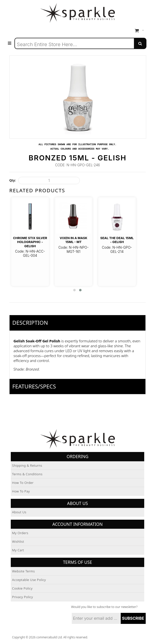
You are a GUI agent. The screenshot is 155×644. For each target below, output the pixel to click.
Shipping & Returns (27, 465)
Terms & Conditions (27, 474)
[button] (74, 290)
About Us (19, 512)
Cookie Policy (22, 588)
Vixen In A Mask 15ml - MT (74, 240)
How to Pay (21, 491)
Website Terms (23, 571)
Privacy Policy (22, 597)
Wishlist (18, 541)
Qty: (12, 180)
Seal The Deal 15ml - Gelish (117, 240)
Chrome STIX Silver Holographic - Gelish (30, 242)
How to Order (23, 483)
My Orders (20, 533)
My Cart (18, 550)
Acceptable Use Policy (29, 580)
